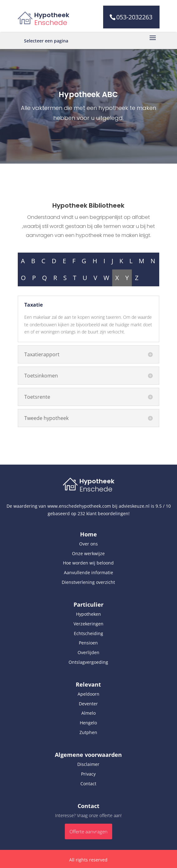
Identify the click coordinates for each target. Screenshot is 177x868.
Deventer (88, 704)
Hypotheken (88, 614)
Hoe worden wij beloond (88, 563)
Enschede (51, 23)
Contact (88, 784)
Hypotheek (52, 15)
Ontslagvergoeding (88, 662)
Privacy (88, 774)
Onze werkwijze (88, 553)
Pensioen (88, 643)
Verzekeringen (88, 624)
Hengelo (88, 723)
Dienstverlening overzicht (88, 582)
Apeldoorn (88, 694)
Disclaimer (88, 764)
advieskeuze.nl (134, 506)
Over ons (88, 544)
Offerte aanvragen (88, 831)
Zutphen (88, 732)
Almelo (88, 713)
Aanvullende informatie (88, 572)
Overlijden (88, 652)
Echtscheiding (88, 633)
